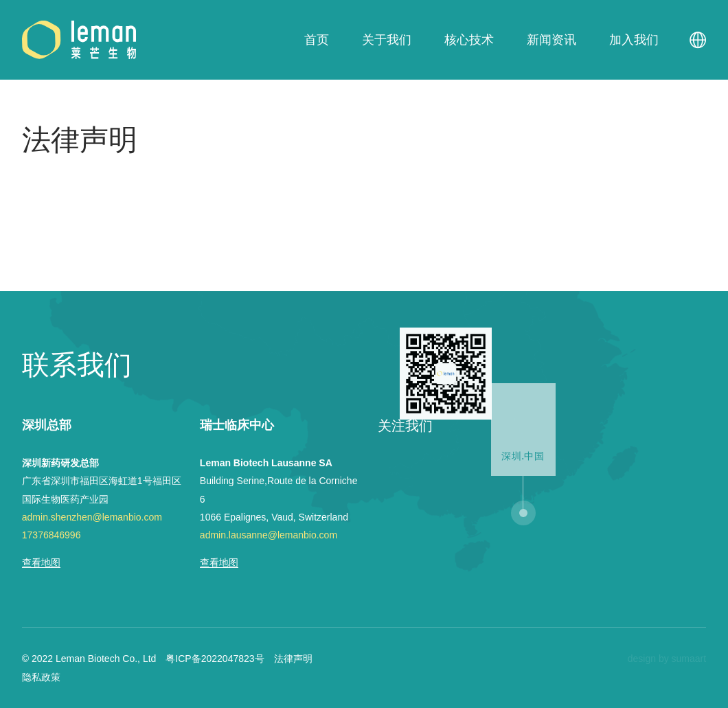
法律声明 (293, 659)
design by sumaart (667, 659)
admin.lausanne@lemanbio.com (269, 535)
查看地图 (41, 562)
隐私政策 (41, 677)
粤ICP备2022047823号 (215, 659)
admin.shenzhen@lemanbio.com (92, 517)
